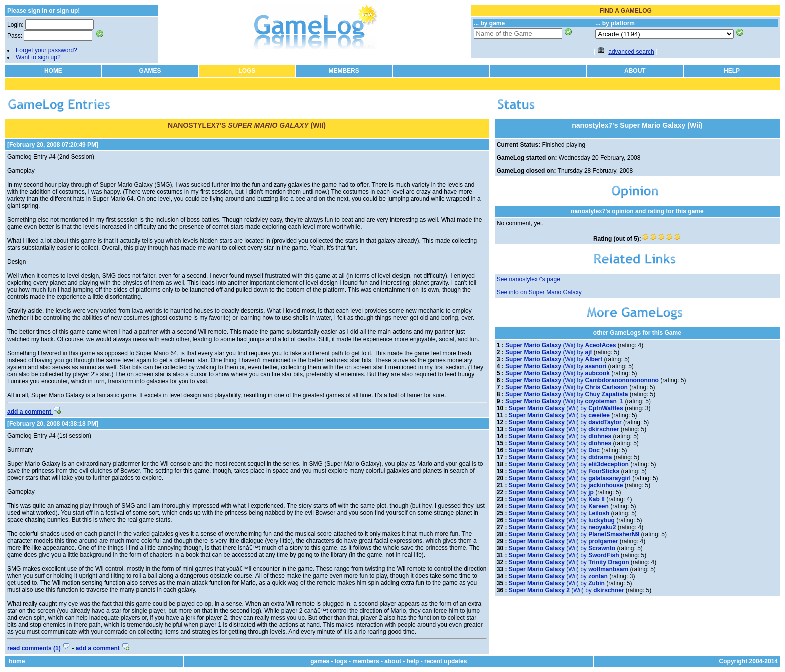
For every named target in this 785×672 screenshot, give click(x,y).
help (413, 661)
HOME (53, 71)
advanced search (631, 52)
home (17, 661)
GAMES (150, 71)
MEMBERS (344, 71)
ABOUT (635, 71)
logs (341, 661)
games (320, 661)
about (393, 661)
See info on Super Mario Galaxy (539, 292)
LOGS (247, 71)
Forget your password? (46, 50)
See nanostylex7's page (528, 279)
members (366, 661)
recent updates (445, 661)
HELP (732, 71)
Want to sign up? (38, 57)
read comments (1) (39, 648)
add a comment (34, 412)
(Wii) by (560, 345)
